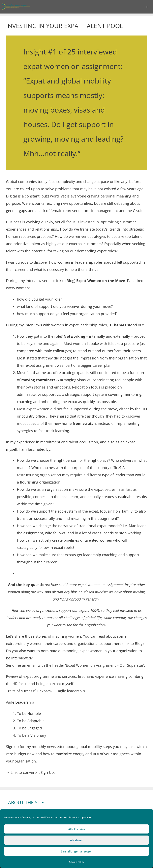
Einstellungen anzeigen (77, 851)
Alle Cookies (77, 829)
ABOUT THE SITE (26, 802)
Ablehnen (77, 840)
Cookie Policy (77, 862)
